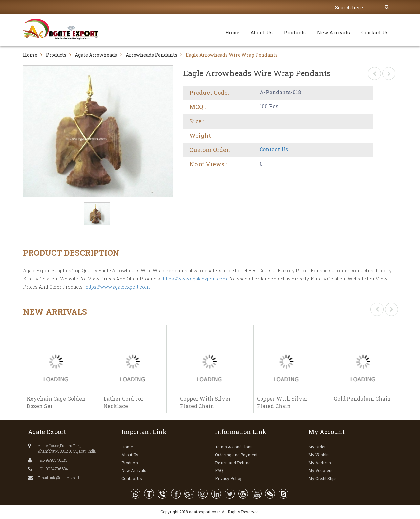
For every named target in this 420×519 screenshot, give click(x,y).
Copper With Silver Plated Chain (205, 402)
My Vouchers (321, 470)
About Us (262, 32)
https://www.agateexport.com (195, 279)
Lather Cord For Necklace (123, 402)
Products (295, 32)
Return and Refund (233, 463)
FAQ (219, 470)
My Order (317, 447)
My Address (320, 463)
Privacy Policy (228, 478)
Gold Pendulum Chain (362, 398)
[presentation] (377, 309)
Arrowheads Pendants (151, 55)
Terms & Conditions (234, 447)
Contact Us (375, 32)
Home (232, 32)
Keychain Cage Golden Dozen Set (56, 402)
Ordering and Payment (236, 455)
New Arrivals (334, 32)
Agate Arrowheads (96, 55)
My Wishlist (320, 455)
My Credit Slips (323, 478)
